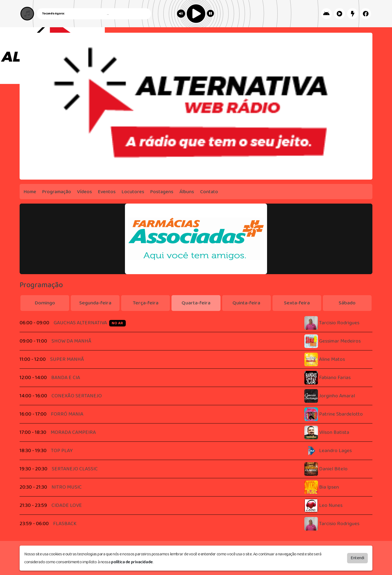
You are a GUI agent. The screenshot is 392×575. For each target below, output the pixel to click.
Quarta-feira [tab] (196, 303)
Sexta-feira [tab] (297, 303)
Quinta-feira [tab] (246, 303)
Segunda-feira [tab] (95, 303)
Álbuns (187, 192)
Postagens (162, 192)
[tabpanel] (196, 423)
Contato (209, 192)
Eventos (107, 192)
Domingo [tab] (45, 303)
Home (30, 192)
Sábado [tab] (347, 303)
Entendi (357, 558)
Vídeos (85, 192)
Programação (57, 192)
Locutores (133, 192)
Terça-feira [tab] (146, 303)
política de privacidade (132, 562)
